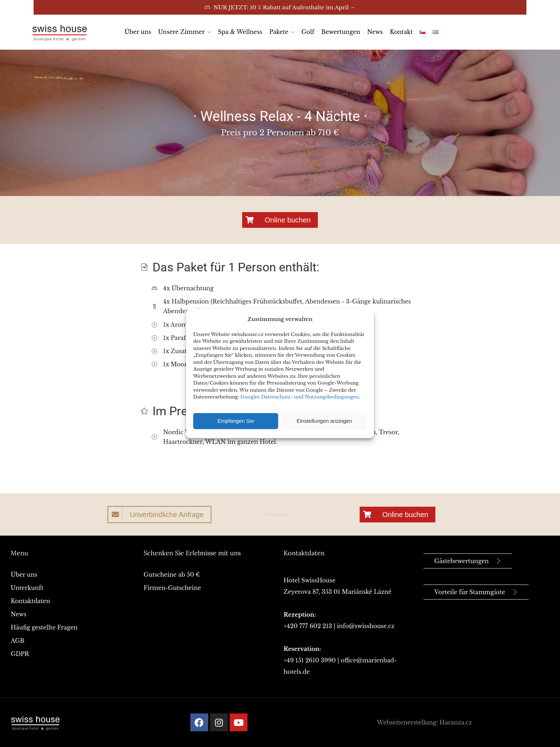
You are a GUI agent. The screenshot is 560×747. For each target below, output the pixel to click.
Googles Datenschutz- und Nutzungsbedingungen (300, 397)
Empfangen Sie (236, 421)
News (375, 32)
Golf (308, 32)
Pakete (279, 32)
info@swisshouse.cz (366, 626)
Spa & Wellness (240, 32)
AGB (17, 641)
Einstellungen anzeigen (324, 421)
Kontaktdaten (30, 601)
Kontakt (401, 32)
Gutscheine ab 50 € (172, 575)
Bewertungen (341, 32)
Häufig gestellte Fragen (44, 627)
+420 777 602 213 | (310, 626)
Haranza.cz (456, 722)
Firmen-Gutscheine (172, 588)
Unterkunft (27, 588)
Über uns (138, 32)
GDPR (20, 654)
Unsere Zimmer (182, 32)
